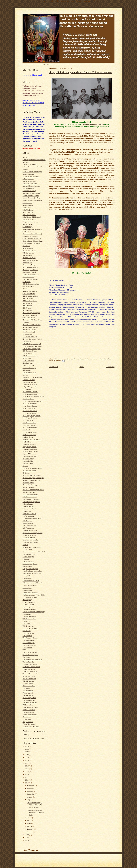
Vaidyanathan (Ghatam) (31, 707)
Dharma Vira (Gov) (29, 258)
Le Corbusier (27, 389)
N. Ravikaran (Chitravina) (31, 475)
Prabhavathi (27, 511)
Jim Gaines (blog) (29, 332)
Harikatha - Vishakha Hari (31, 325)
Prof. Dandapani (28, 516)
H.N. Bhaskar (27, 303)
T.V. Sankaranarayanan (30, 655)
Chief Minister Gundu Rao (32, 243)
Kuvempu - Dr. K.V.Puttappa (32, 377)
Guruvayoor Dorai (29, 294)
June (29, 818)
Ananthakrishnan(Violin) (31, 198)
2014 (27, 772)
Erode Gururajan (28, 277)
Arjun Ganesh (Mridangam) (32, 200)
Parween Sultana (28, 506)
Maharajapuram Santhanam (32, 439)
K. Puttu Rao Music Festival (32, 339)
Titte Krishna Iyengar (30, 664)
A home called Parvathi (31, 176)
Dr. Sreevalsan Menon (30, 267)
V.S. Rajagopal (28, 695)
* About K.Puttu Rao (30, 164)
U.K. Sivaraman (28, 681)
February (31, 829)
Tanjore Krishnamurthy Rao (32, 659)
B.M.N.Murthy (28, 212)
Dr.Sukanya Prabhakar (30, 270)
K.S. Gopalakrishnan (30, 351)
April (29, 823)
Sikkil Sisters (27, 590)
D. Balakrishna (28, 248)
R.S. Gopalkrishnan (29, 526)
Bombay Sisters (28, 224)
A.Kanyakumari (28, 179)
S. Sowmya (26, 559)
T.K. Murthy (27, 631)
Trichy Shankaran (29, 669)
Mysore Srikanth (28, 463)
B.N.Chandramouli (29, 215)
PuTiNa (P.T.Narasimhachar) (32, 518)
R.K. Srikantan (28, 523)
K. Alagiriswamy (28, 334)
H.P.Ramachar (27, 305)
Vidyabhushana (28, 722)
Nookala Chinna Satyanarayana (33, 490)
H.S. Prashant (27, 308)
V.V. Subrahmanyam (30, 702)
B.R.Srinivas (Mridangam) (32, 217)
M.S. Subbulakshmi (29, 423)
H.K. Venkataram (29, 298)
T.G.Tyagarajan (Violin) (31, 628)
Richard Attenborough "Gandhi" (34, 552)
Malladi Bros (27, 442)
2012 (27, 777)
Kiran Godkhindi (28, 365)
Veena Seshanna (28, 712)
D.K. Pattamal (27, 255)
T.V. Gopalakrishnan (30, 652)
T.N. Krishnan (27, 636)
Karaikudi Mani (28, 363)
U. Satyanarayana (29, 676)
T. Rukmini (26, 621)
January (30, 832)
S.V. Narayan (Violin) (30, 564)
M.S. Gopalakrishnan (30, 418)
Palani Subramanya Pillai (31, 502)
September (31, 794)
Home (82, 367)
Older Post (110, 367)
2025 (27, 746)
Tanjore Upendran (29, 662)
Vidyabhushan (27, 719)
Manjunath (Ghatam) (30, 447)
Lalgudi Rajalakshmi (30, 384)
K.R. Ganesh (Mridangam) (32, 349)
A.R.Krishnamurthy (29, 181)
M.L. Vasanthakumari (30, 411)
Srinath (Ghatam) (29, 602)
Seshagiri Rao (27, 576)
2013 (27, 774)
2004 (27, 837)
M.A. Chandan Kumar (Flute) (33, 401)
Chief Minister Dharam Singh (33, 241)
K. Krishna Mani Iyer (30, 337)
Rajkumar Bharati (29, 537)
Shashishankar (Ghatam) (31, 581)
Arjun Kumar (27, 203)
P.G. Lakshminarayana (30, 494)
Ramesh (25, 545)
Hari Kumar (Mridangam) (31, 313)
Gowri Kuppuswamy (30, 291)
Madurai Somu (28, 437)
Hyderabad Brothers (29, 329)
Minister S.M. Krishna (30, 451)
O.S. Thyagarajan (29, 492)
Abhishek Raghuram (30, 183)
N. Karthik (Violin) (29, 470)
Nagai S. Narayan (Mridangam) (33, 478)
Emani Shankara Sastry (30, 274)
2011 (27, 780)
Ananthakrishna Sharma (31, 196)
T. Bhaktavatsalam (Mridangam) (34, 612)
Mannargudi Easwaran (30, 449)
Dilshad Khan (27, 263)
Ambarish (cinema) (29, 191)
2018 (27, 760)
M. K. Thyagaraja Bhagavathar (33, 396)
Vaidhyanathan (28, 705)
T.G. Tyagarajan (28, 626)
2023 (27, 752)
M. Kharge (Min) (28, 399)
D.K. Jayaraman (28, 253)
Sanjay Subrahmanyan (30, 569)
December (31, 786)
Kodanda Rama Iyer (29, 368)
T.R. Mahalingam (29, 643)
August (30, 797)
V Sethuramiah (28, 683)
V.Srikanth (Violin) (29, 698)
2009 (27, 835)
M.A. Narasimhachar (30, 406)
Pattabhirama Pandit (29, 509)
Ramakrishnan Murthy (30, 540)
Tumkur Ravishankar (30, 671)
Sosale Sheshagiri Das (30, 592)
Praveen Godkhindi (29, 514)
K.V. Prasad (27, 358)
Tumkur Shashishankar (30, 674)
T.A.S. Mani (27, 624)
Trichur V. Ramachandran (31, 667)
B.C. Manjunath (28, 210)
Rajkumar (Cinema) (29, 535)
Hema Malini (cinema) (30, 327)
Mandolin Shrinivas (29, 444)
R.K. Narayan (27, 521)
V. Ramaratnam (28, 690)
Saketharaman (27, 566)
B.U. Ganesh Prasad (29, 219)
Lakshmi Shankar (29, 380)
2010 (27, 783)
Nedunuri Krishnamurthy (31, 480)
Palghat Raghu (28, 504)
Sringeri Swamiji (28, 604)
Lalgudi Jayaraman (29, 382)
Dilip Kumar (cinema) (30, 260)
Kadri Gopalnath (28, 361)
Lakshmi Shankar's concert (93, 124)
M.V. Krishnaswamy (30, 432)
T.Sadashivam (27, 648)
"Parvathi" (26, 157)
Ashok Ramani (28, 205)
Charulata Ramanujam (30, 236)
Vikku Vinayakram (29, 724)
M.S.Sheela (27, 430)
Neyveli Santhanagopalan (31, 485)
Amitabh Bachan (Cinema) (32, 193)
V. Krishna (26, 688)
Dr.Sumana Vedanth (29, 272)
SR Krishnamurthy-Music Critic (34, 595)
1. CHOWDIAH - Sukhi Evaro (33, 738)
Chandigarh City (28, 231)
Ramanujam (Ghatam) (30, 542)
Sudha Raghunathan (29, 609)
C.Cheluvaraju (28, 227)
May (29, 820)
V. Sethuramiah (28, 693)
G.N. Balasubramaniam (31, 284)
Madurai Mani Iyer (29, 435)
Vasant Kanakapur (29, 710)
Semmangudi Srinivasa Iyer (32, 573)
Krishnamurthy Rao (29, 372)
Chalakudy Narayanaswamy (32, 229)
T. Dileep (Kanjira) (29, 616)
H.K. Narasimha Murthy (31, 296)
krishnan (25, 375)
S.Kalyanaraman (28, 561)
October (30, 791)
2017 (27, 763)
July (29, 800)
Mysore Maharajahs (29, 454)
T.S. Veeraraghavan (29, 645)
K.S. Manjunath (28, 353)
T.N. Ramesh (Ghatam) (30, 638)
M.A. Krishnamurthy (30, 403)
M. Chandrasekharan (30, 394)
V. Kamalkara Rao (29, 686)
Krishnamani (27, 370)
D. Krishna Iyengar (29, 250)
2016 (27, 766)
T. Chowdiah (27, 614)
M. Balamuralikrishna (30, 392)
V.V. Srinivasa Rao (29, 700)
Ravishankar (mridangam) (31, 547)
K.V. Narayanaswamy (30, 356)
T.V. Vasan (26, 657)
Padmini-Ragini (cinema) (31, 499)
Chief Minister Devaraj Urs (32, 239)
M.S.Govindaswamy (30, 428)
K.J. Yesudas (27, 341)
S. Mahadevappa (28, 557)
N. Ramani (26, 473)
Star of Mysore (28, 607)
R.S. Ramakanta (28, 528)
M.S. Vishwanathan (29, 425)
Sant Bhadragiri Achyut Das (32, 571)
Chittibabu (26, 246)
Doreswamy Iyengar (29, 265)
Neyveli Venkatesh (29, 487)
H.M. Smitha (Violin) (30, 301)
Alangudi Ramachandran (31, 186)
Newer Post (53, 367)
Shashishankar (28, 578)
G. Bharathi (27, 282)
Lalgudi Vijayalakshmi (30, 387)
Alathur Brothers (28, 188)
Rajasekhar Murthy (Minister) (33, 533)
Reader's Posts (27, 549)
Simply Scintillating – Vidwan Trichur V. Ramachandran (34, 805)
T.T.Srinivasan (28, 650)
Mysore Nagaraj (28, 459)
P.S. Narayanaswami (30, 497)
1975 (27, 840)
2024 (27, 749)
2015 (27, 769)
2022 (27, 755)
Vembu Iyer (27, 717)
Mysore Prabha (28, 461)
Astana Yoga (27, 207)
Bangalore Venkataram (30, 222)
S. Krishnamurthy (29, 554)
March (30, 826)
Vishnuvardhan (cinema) (31, 726)
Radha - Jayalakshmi (30, 530)
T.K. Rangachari (28, 633)
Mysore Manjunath (29, 456)
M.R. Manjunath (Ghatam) (32, 416)
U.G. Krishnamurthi (29, 679)
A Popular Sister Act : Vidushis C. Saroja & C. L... (35, 812)
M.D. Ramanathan (29, 408)
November (31, 788)
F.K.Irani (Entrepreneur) (31, 279)
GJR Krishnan (27, 289)
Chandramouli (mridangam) (32, 234)
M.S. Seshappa (28, 420)
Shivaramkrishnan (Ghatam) (32, 583)
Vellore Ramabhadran (30, 714)
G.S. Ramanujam (28, 286)
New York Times (28, 483)
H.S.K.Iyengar (28, 310)
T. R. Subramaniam (29, 619)
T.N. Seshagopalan (29, 640)
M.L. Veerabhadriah (29, 413)
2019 (27, 757)
